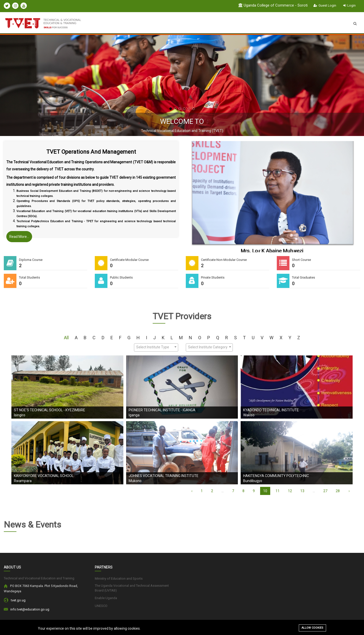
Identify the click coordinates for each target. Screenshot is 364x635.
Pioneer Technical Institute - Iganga (162, 410)
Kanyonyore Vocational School (44, 476)
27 (325, 491)
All (66, 338)
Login (349, 5)
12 (290, 491)
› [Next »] (349, 491)
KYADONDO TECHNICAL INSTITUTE (271, 410)
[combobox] (156, 347)
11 (278, 491)
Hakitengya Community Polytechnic (276, 476)
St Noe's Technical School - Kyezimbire (50, 410)
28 (338, 491)
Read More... (19, 237)
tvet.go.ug (18, 600)
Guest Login (325, 5)
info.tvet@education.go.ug (30, 609)
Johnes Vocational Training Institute (164, 476)
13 (302, 491)
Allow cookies (312, 628)
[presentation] (16, 85)
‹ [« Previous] (192, 491)
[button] (171, 109)
